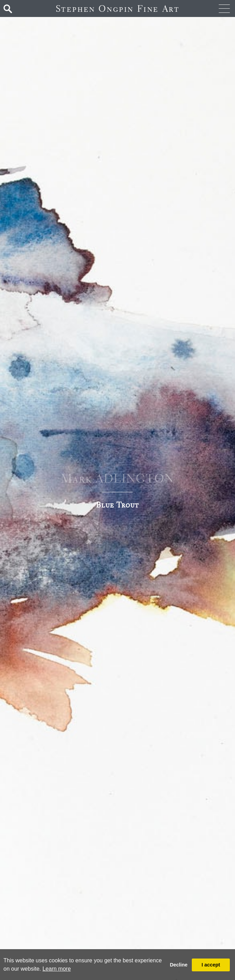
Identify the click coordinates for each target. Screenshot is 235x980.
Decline (178, 965)
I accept (211, 965)
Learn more (57, 969)
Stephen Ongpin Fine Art (118, 8)
